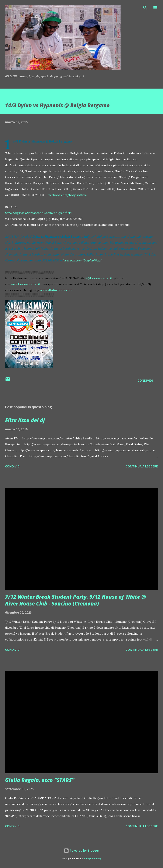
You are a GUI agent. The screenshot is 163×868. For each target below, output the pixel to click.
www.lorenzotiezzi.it (25, 284)
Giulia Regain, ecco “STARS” (40, 780)
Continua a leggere (142, 466)
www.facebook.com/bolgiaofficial (48, 213)
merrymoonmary (93, 859)
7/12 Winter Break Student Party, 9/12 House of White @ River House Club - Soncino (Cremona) (76, 600)
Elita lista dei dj (25, 420)
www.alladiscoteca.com (56, 290)
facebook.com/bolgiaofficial (67, 195)
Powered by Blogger (81, 850)
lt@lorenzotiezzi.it (99, 278)
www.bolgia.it (15, 213)
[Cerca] (145, 8)
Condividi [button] (145, 380)
